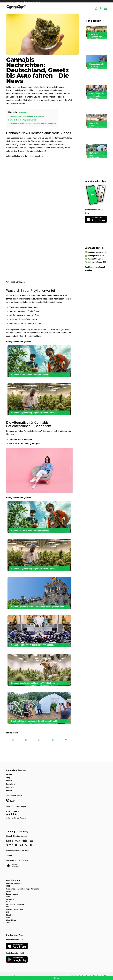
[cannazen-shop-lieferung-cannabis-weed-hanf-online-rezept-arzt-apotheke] (16, 10)
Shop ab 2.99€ (29, 2)
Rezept (9, 774)
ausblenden (23, 112)
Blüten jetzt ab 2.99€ (96, 256)
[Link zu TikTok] (83, 976)
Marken (9, 781)
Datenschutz (11, 787)
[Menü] (104, 8)
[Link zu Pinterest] (98, 976)
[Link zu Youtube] (75, 976)
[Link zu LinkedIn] (94, 976)
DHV (26, 860)
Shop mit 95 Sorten (95, 259)
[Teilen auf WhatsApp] (26, 740)
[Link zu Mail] (105, 976)
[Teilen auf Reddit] (53, 740)
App (38, 2)
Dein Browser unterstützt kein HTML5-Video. (96, 238)
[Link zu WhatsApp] (72, 976)
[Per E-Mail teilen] (66, 740)
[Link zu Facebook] (87, 976)
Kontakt (9, 790)
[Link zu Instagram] (79, 976)
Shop (8, 778)
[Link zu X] (90, 976)
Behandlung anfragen (30, 444)
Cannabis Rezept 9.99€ (97, 252)
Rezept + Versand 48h (15, 2)
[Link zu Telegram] (101, 976)
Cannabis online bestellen (20, 440)
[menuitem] (15, 2)
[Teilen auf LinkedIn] (39, 740)
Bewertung (11, 784)
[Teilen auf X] (13, 740)
